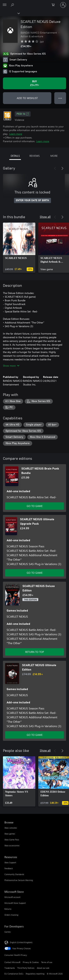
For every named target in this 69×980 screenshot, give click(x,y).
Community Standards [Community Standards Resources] (14, 874)
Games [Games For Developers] (8, 932)
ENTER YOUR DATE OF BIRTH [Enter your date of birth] (32, 200)
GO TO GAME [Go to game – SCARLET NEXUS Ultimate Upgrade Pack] (35, 573)
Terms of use (47, 962)
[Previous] (55, 168)
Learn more (16, 134)
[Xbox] (10, 13)
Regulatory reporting (35, 974)
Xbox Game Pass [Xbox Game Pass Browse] (12, 840)
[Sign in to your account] (63, 5)
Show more (11, 366)
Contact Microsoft (12, 962)
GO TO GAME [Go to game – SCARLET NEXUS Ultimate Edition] (35, 735)
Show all (45, 217)
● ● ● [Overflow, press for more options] (60, 98)
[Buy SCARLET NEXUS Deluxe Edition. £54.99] (34, 83)
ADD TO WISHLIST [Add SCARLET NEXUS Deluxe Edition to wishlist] (27, 98)
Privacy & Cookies (31, 962)
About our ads (43, 968)
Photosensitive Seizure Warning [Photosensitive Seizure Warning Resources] (19, 880)
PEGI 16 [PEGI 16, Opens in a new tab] (23, 114)
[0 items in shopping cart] (54, 5)
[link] (19, 248)
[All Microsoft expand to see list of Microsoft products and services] (5, 5)
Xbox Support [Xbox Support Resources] (10, 862)
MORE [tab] (54, 156)
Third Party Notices (26, 968)
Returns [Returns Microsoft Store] (8, 909)
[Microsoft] (34, 3)
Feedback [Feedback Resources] (9, 868)
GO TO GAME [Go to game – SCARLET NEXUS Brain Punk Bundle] (35, 506)
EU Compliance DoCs (14, 974)
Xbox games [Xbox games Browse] (10, 834)
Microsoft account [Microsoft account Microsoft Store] (12, 897)
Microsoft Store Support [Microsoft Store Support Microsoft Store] (15, 903)
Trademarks (10, 968)
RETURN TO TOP (35, 652)
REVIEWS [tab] (34, 156)
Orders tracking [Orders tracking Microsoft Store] (11, 915)
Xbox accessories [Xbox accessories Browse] (12, 845)
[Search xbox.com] (13, 5)
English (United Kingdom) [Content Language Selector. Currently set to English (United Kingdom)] (21, 942)
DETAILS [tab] (15, 156)
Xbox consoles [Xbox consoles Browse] (11, 828)
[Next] (62, 168)
